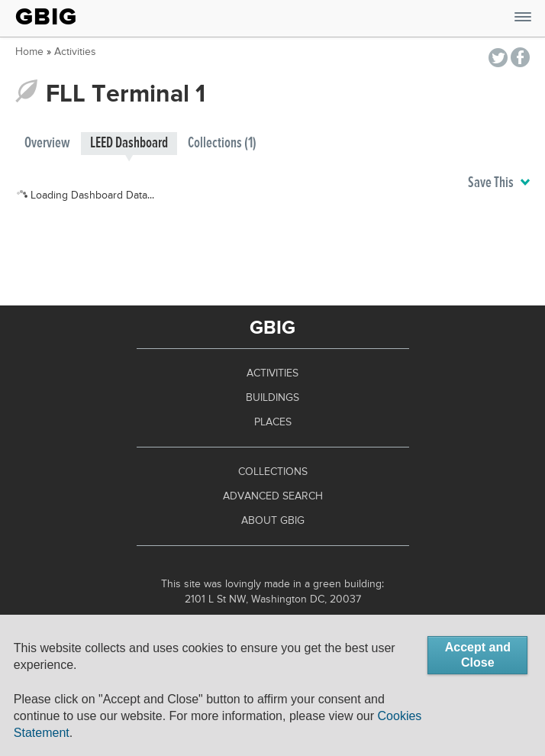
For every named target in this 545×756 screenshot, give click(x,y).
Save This (499, 183)
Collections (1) (222, 143)
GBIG (46, 17)
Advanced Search (273, 496)
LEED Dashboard (129, 143)
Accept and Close (478, 655)
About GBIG (273, 521)
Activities (75, 52)
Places (273, 422)
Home (29, 52)
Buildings (272, 398)
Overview (47, 143)
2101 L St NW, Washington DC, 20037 (273, 599)
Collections (273, 472)
